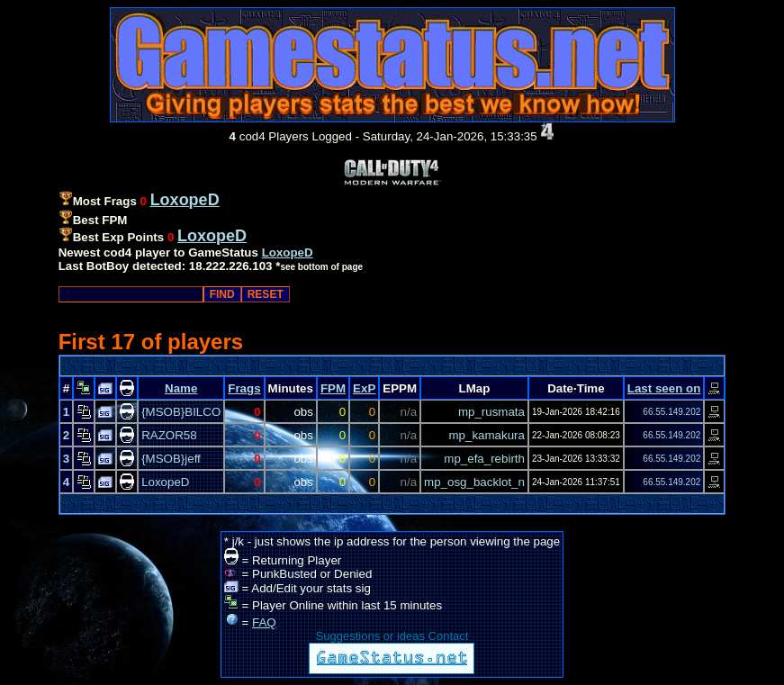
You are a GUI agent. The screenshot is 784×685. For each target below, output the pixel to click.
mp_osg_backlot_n (474, 482)
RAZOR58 (169, 435)
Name (181, 388)
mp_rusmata (491, 412)
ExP (364, 388)
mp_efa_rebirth (484, 459)
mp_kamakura (487, 435)
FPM (333, 388)
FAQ (264, 622)
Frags (244, 388)
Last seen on (664, 388)
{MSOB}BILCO (181, 412)
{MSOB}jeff (171, 459)
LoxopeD (288, 252)
